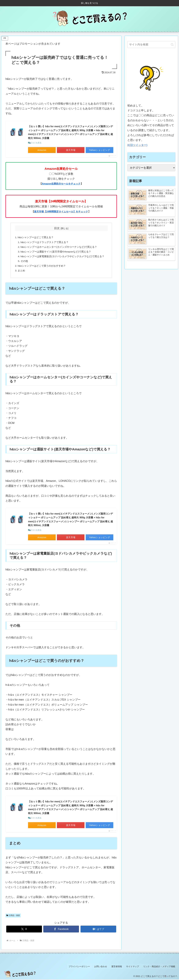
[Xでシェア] (24, 931)
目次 (57, 228)
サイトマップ (134, 968)
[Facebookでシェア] (61, 931)
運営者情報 (120, 968)
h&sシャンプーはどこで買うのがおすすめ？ (42, 267)
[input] (151, 45)
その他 (24, 262)
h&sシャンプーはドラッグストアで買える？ (45, 243)
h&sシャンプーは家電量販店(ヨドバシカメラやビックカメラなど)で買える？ (62, 257)
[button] (172, 45)
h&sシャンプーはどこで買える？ (36, 238)
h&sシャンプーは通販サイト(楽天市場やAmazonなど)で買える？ (56, 252)
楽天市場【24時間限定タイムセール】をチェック (61, 212)
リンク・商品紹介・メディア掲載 (160, 968)
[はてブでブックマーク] (98, 931)
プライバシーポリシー (84, 968)
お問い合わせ (105, 968)
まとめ (21, 272)
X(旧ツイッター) (137, 145)
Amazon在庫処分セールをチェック (61, 184)
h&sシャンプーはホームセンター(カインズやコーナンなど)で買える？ (59, 247)
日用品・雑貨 (13, 917)
